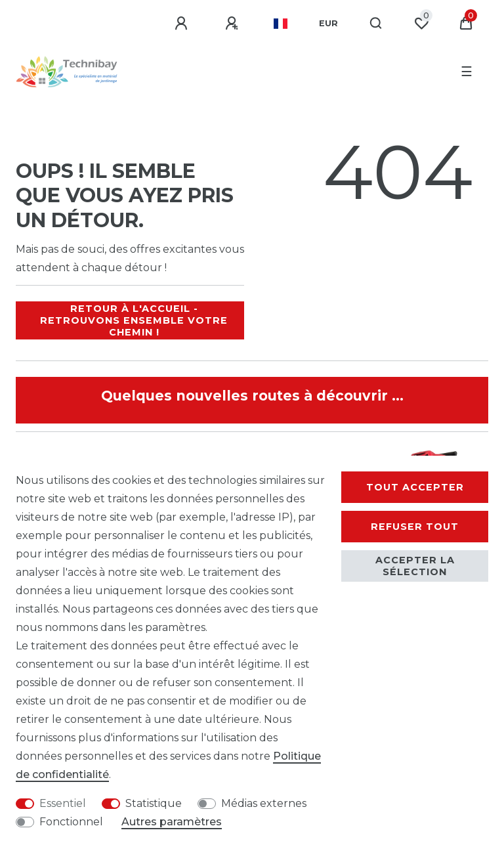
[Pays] (281, 24)
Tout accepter (415, 487)
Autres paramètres (172, 822)
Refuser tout (415, 527)
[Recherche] (376, 24)
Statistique (154, 803)
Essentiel (63, 803)
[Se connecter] (183, 24)
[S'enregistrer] (234, 24)
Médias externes (264, 803)
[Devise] (328, 24)
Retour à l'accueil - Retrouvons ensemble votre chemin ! (134, 320)
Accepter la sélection (415, 566)
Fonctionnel (71, 822)
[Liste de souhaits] (421, 24)
